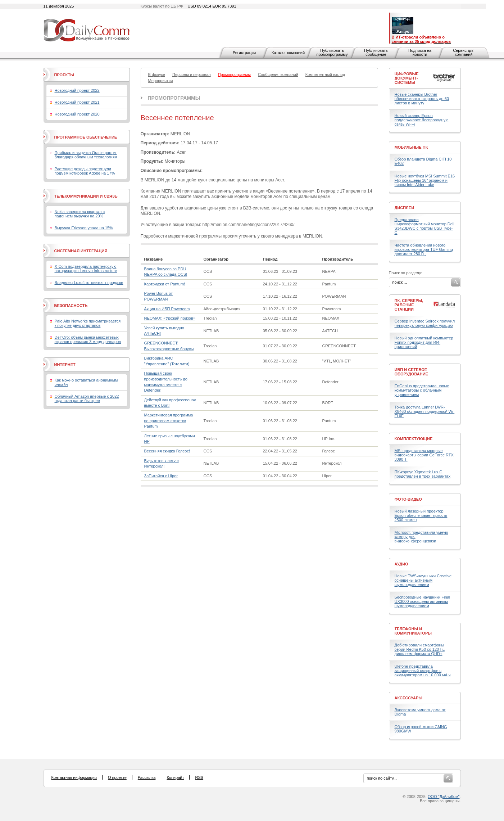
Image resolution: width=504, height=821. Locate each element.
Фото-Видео (408, 499)
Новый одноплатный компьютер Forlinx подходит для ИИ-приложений (424, 342)
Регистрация (244, 53)
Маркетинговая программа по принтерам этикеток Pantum (169, 421)
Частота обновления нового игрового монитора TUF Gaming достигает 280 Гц (424, 249)
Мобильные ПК (411, 147)
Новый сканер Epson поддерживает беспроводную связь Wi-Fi (422, 120)
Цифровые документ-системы (407, 78)
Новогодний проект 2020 (77, 114)
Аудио (401, 564)
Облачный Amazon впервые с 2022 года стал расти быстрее (87, 398)
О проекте (117, 777)
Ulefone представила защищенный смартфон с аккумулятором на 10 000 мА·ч (423, 671)
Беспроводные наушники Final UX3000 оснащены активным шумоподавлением (423, 601)
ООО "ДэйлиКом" (444, 797)
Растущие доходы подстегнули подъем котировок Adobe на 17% (85, 171)
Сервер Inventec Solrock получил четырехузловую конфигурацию (425, 323)
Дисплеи (405, 208)
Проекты (64, 75)
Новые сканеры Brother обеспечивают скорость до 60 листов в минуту (422, 99)
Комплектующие (414, 439)
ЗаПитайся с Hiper (161, 476)
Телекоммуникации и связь (86, 196)
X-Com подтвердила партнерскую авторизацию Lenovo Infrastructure (86, 269)
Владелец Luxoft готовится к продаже (89, 283)
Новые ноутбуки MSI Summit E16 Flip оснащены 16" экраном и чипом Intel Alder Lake (425, 180)
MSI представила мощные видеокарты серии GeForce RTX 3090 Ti (424, 455)
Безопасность (71, 306)
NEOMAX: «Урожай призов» (170, 318)
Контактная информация (74, 777)
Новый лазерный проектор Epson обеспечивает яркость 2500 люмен (421, 515)
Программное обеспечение (86, 137)
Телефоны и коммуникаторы (413, 631)
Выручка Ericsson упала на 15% (84, 228)
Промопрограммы (174, 98)
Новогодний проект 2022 (77, 90)
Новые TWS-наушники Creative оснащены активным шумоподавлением (423, 580)
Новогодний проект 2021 (77, 102)
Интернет (65, 365)
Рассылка (147, 777)
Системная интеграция (81, 251)
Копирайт (175, 777)
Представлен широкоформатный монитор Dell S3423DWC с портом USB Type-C (424, 226)
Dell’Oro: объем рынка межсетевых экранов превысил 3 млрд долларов (88, 339)
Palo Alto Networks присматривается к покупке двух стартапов (88, 323)
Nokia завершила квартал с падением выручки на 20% (80, 214)
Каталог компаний (288, 53)
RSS (199, 777)
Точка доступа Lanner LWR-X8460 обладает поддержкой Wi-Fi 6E (425, 411)
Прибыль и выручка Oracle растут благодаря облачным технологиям (86, 155)
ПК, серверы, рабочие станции (409, 305)
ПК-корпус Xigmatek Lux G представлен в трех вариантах (423, 474)
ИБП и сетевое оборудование (411, 372)
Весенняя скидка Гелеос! (167, 451)
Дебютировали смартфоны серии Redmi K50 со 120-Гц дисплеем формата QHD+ (420, 649)
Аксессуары (409, 698)
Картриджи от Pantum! (165, 284)
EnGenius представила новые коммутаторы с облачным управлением (422, 390)
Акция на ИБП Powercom (167, 309)
